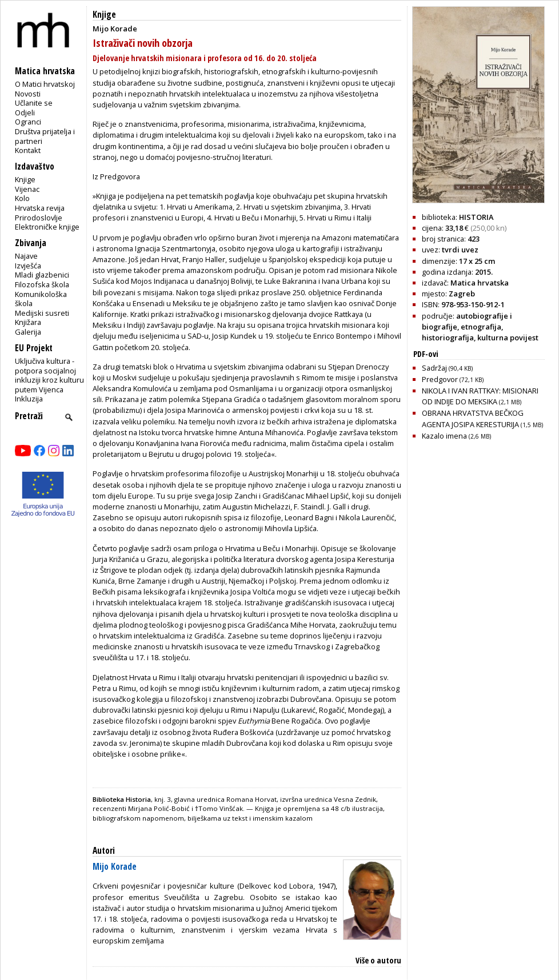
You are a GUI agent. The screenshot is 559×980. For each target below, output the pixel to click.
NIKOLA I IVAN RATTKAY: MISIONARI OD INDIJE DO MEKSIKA (480, 396)
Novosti (28, 94)
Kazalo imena (456, 436)
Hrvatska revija (40, 208)
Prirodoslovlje (39, 218)
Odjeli (25, 113)
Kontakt (28, 150)
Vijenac (27, 189)
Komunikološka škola (41, 299)
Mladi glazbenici (42, 275)
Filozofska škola (42, 284)
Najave (26, 256)
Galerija (28, 332)
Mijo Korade (115, 867)
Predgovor (453, 379)
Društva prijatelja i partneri (45, 136)
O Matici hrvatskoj (45, 84)
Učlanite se (34, 103)
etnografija (481, 327)
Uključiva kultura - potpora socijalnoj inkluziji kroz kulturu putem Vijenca (49, 375)
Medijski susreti (42, 313)
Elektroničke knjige (47, 227)
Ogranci (28, 122)
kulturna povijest (508, 338)
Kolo (22, 198)
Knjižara (28, 322)
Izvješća (28, 266)
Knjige (25, 179)
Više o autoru (378, 960)
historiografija (448, 338)
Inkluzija (29, 399)
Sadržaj (447, 368)
